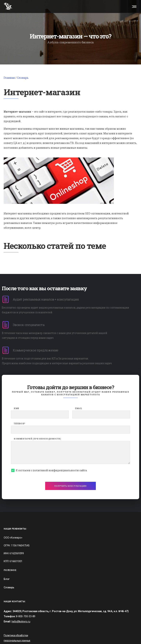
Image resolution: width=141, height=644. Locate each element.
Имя (16, 393)
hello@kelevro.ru (21, 606)
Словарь (23, 62)
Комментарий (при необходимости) (37, 424)
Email (79, 393)
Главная (9, 62)
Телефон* (20, 408)
